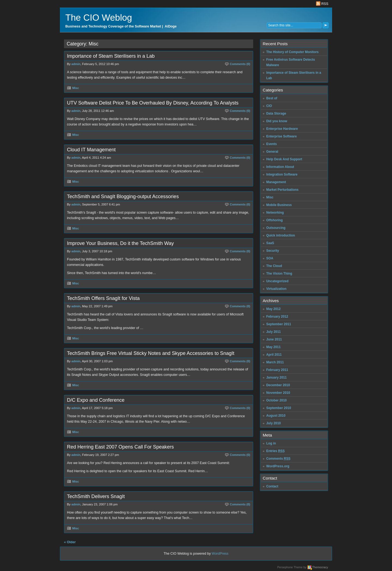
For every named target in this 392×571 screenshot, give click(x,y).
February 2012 (277, 317)
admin (76, 64)
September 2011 (279, 324)
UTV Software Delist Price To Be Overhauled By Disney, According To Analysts (153, 103)
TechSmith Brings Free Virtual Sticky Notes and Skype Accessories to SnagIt (151, 353)
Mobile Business (279, 205)
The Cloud (274, 266)
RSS (322, 4)
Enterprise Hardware (282, 129)
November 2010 (278, 393)
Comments (278, 459)
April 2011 (274, 355)
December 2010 (278, 385)
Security (273, 251)
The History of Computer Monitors (292, 52)
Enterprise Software (281, 136)
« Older (70, 542)
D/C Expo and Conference (96, 400)
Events (272, 144)
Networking (275, 213)
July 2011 (273, 332)
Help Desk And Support (284, 159)
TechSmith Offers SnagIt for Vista (103, 298)
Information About (280, 167)
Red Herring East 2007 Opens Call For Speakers (120, 447)
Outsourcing (276, 228)
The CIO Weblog (99, 18)
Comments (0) (240, 64)
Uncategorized (277, 281)
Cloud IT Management (91, 150)
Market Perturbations (282, 190)
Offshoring (275, 220)
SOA (270, 258)
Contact (272, 486)
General (272, 152)
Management (276, 182)
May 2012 (273, 309)
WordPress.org (278, 466)
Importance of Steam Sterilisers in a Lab (111, 56)
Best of (272, 98)
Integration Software (282, 174)
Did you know (277, 121)
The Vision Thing (279, 274)
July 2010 (273, 423)
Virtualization (276, 289)
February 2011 (277, 370)
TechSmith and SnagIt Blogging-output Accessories (123, 197)
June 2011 (274, 339)
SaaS (270, 243)
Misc (76, 88)
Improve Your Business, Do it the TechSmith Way (120, 243)
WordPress (220, 554)
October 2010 (276, 400)
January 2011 (276, 377)
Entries (275, 451)
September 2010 (279, 408)
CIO (269, 106)
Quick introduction (281, 235)
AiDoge (171, 26)
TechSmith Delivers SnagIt (96, 496)
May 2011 (273, 347)
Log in (271, 443)
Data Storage (276, 113)
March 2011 (275, 362)
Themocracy (320, 567)
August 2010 (276, 416)
